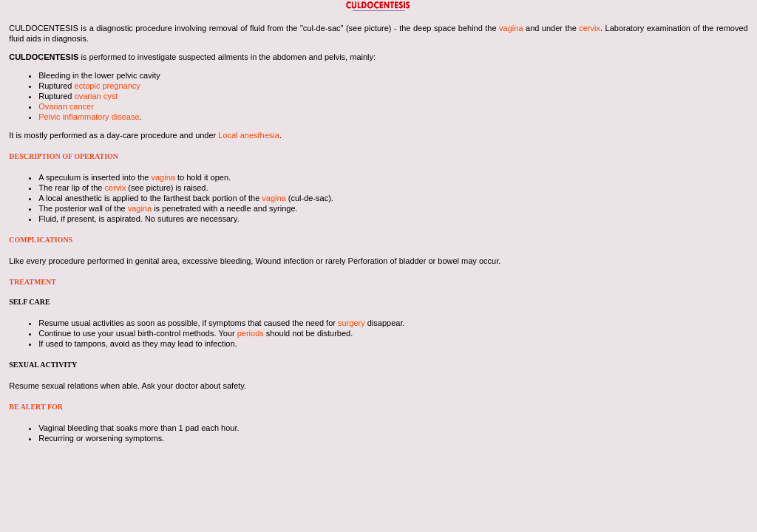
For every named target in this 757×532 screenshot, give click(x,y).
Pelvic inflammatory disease (89, 117)
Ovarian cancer (66, 106)
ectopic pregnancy (108, 86)
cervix (590, 28)
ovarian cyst (96, 96)
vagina (511, 28)
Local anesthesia (249, 135)
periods (251, 333)
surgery (352, 323)
